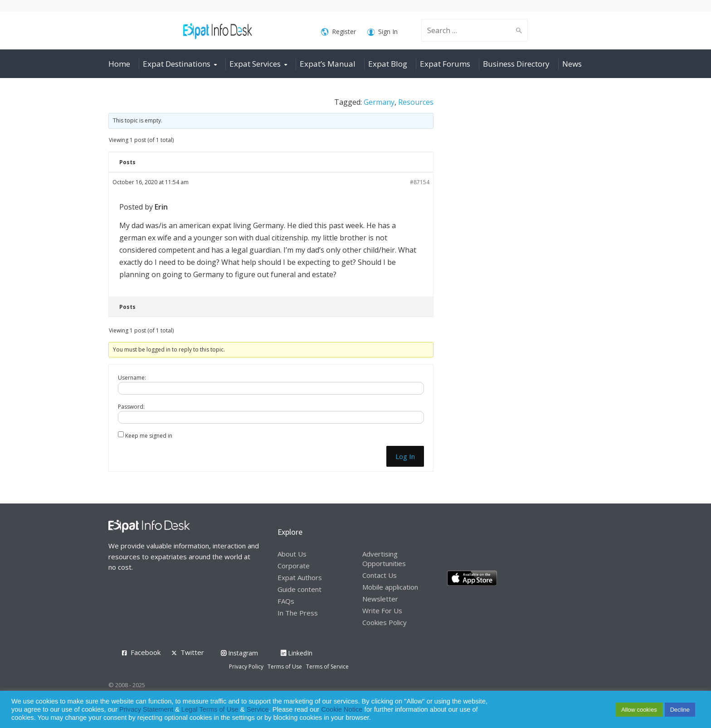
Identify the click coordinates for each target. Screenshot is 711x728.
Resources (416, 102)
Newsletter (380, 599)
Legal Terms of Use (210, 709)
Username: (132, 378)
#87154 (420, 182)
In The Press (298, 613)
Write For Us (382, 611)
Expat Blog (388, 64)
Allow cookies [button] (639, 710)
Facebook (146, 652)
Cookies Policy (385, 622)
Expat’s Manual (328, 64)
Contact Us (380, 575)
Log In (405, 456)
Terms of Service (327, 667)
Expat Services (255, 64)
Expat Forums (445, 64)
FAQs (286, 601)
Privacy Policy (246, 667)
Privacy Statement (146, 709)
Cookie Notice (342, 709)
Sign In (382, 32)
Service (258, 709)
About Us (292, 554)
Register (338, 32)
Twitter (192, 652)
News (572, 64)
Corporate (294, 566)
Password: (131, 407)
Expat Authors (300, 577)
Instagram (239, 653)
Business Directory (516, 64)
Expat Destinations (177, 64)
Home (119, 64)
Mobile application (390, 587)
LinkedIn (297, 653)
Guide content (299, 589)
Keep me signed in (149, 436)
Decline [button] (680, 710)
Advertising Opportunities (384, 559)
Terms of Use (285, 667)
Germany (379, 102)
